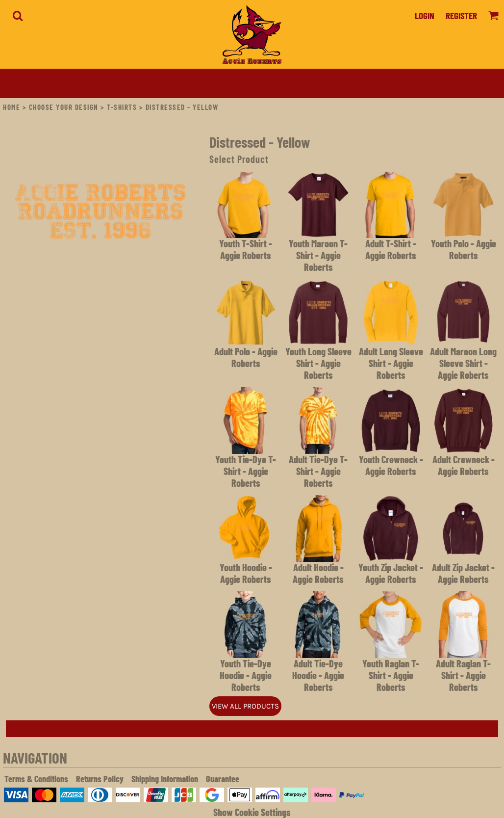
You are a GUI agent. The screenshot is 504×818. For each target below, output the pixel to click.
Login (425, 15)
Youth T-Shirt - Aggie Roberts (246, 249)
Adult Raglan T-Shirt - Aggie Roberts (463, 675)
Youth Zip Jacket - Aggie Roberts (391, 573)
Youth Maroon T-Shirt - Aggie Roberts (318, 255)
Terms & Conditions (36, 779)
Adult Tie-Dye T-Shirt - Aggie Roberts (318, 471)
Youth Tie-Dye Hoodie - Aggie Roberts (246, 675)
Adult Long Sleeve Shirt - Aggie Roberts (391, 363)
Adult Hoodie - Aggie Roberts (318, 573)
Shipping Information (165, 779)
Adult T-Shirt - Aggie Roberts (391, 249)
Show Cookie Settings (252, 812)
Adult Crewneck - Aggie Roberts (464, 465)
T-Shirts (122, 107)
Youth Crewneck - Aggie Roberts (391, 465)
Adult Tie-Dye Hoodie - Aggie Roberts (318, 675)
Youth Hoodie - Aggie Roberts (246, 573)
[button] (18, 16)
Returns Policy (100, 779)
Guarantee (223, 779)
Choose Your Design (64, 107)
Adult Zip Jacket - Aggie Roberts (463, 573)
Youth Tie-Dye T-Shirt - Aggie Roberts (246, 471)
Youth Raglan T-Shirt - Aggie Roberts (391, 675)
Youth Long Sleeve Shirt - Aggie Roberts (318, 363)
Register (461, 15)
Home (12, 107)
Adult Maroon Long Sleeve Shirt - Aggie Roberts (463, 363)
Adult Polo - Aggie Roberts (246, 357)
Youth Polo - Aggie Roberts (464, 249)
